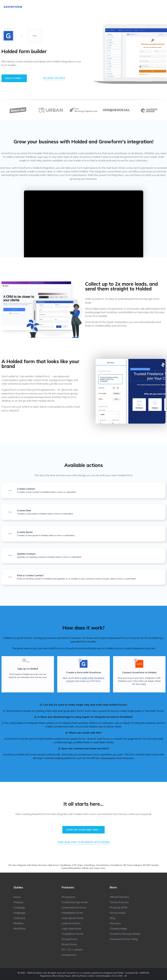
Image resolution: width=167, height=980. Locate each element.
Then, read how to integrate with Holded (84, 842)
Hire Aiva (42, 865)
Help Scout (53, 865)
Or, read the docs (54, 78)
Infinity (85, 868)
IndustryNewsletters (71, 868)
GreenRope (89, 865)
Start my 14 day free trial (83, 830)
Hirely (34, 865)
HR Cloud (128, 865)
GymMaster (65, 865)
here (144, 684)
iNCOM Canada (151, 865)
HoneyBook (116, 865)
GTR (74, 865)
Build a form (14, 78)
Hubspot (138, 865)
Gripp (80, 865)
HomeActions (103, 865)
